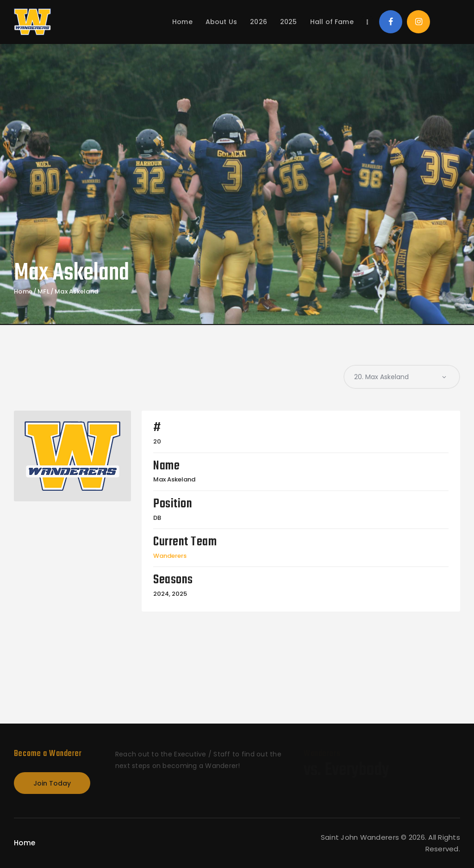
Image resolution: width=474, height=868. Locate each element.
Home (23, 292)
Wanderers (170, 556)
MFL (44, 292)
